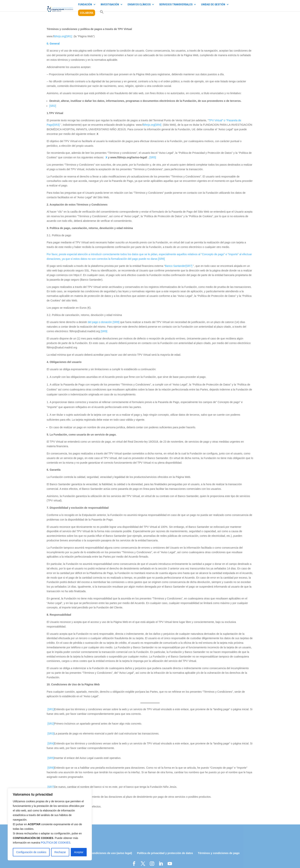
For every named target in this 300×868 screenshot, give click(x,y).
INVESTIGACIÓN (110, 5)
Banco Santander (175, 266)
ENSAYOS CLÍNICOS (139, 5)
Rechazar (60, 852)
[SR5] (153, 157)
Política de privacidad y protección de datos (165, 853)
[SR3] (56, 125)
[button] (102, 14)
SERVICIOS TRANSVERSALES (176, 5)
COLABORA (87, 13)
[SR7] (189, 266)
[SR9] (104, 331)
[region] (50, 824)
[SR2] (53, 106)
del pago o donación (100, 322)
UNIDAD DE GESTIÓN (213, 5)
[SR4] (158, 125)
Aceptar (79, 852)
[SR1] (69, 36)
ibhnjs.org (60, 36)
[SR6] (161, 259)
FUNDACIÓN (85, 5)
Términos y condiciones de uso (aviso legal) (104, 853)
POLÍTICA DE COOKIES (55, 843)
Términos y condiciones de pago (219, 853)
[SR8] (116, 322)
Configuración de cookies (31, 852)
